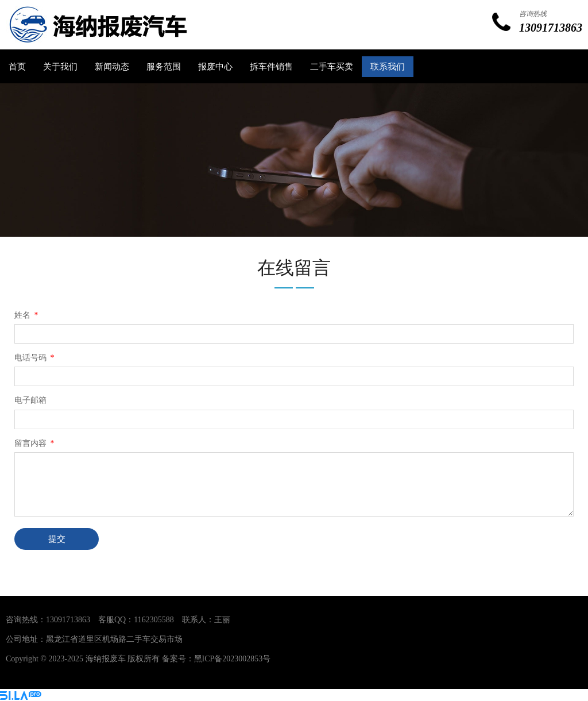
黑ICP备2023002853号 (233, 659)
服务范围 (164, 67)
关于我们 (60, 67)
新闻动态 (112, 67)
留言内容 (35, 443)
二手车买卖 (332, 67)
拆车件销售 (271, 67)
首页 (17, 67)
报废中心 (215, 67)
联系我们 (388, 67)
